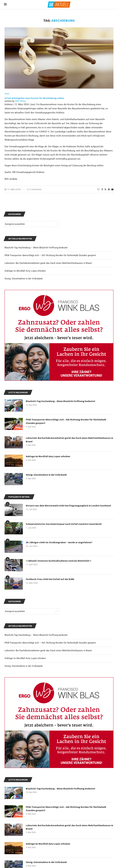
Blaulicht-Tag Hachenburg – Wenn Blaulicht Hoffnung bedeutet (36, 635)
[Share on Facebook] (102, 189)
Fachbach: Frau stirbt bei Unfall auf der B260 (50, 579)
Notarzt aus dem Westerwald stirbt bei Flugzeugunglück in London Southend (68, 506)
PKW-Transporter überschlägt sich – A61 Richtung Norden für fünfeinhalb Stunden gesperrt (50, 643)
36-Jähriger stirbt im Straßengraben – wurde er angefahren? (59, 542)
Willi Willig (20, 101)
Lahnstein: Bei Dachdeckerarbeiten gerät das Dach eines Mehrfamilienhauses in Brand (48, 651)
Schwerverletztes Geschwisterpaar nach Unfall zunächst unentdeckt (64, 524)
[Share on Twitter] (105, 189)
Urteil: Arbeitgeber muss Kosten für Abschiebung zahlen (34, 98)
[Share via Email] (112, 189)
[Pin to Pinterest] (109, 189)
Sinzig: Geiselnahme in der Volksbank (24, 666)
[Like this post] (98, 189)
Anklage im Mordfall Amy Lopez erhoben (25, 658)
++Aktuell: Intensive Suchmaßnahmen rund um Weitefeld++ (59, 561)
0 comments (34, 189)
